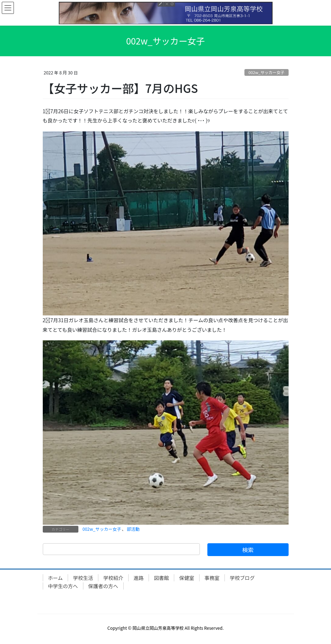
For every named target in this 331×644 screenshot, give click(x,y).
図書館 (161, 578)
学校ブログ (242, 578)
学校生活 (83, 578)
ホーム (56, 578)
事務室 (212, 578)
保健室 (187, 578)
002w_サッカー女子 (266, 72)
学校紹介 (113, 578)
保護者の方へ (103, 586)
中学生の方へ (63, 586)
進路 (139, 578)
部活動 (133, 529)
